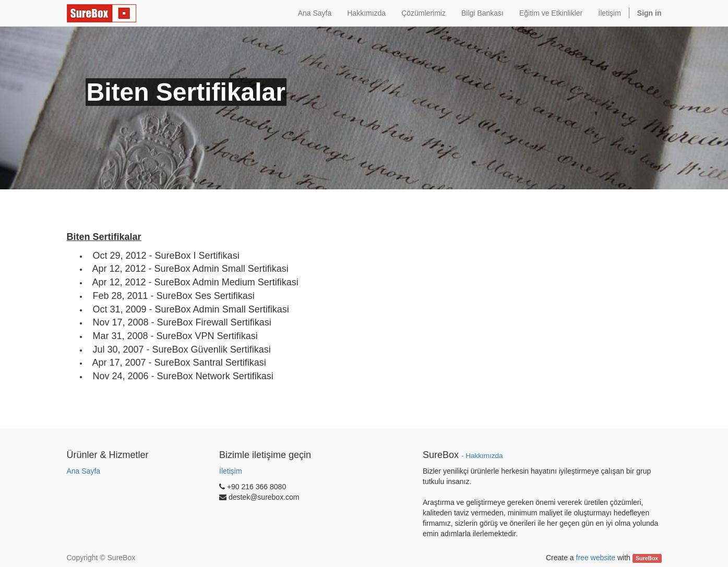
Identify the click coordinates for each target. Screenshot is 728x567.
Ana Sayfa (84, 471)
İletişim (231, 471)
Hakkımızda (484, 456)
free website (596, 558)
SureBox (647, 558)
